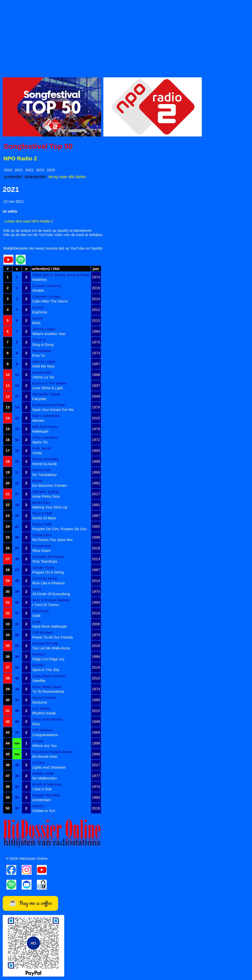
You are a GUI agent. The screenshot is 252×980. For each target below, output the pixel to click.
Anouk (38, 318)
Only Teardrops (45, 561)
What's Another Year (49, 334)
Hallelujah (40, 431)
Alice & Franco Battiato (51, 600)
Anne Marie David (47, 687)
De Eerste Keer (45, 756)
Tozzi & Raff (42, 513)
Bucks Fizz (41, 502)
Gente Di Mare (44, 518)
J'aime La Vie (43, 377)
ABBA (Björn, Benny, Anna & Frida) (61, 275)
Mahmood (40, 611)
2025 (51, 170)
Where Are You (45, 746)
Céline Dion (42, 535)
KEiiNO (38, 665)
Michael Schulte (45, 643)
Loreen (38, 307)
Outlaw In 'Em (44, 811)
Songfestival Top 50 (38, 146)
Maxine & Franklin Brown (53, 752)
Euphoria (40, 312)
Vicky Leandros (45, 437)
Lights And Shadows (49, 767)
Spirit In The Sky (46, 670)
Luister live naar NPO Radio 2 (29, 221)
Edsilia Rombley (46, 459)
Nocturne (40, 702)
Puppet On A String (48, 572)
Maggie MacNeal (46, 795)
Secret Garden (44, 698)
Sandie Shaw (43, 567)
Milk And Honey (45, 427)
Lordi (36, 622)
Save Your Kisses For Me (53, 410)
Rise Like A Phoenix (49, 583)
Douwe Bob (42, 546)
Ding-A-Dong (43, 345)
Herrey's (39, 654)
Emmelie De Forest (48, 557)
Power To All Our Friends (53, 637)
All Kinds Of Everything (51, 594)
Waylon (38, 806)
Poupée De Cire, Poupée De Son (59, 529)
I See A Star (42, 789)
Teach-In (39, 340)
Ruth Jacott (42, 448)
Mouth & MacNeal (47, 784)
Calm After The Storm (50, 301)
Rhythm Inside (44, 713)
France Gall (42, 524)
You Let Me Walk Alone (51, 648)
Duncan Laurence (47, 286)
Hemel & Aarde (45, 464)
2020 (8, 170)
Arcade (38, 290)
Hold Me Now (43, 366)
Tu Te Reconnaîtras (48, 691)
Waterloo (39, 279)
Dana (37, 589)
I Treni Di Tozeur (46, 605)
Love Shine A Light (47, 388)
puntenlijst (13, 177)
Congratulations (45, 735)
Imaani (38, 741)
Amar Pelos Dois (46, 496)
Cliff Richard (42, 633)
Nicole (37, 481)
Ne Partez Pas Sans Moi (52, 540)
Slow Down (41, 550)
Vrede (37, 453)
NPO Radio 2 (20, 159)
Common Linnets (46, 296)
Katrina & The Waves (50, 383)
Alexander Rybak (46, 394)
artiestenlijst (35, 177)
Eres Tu (39, 355)
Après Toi (40, 442)
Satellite (39, 681)
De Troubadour (45, 475)
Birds (36, 323)
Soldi (36, 616)
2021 (19, 170)
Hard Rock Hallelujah (50, 626)
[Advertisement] (126, 37)
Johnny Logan (44, 329)
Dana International (47, 719)
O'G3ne (39, 763)
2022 (29, 170)
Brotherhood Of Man (49, 405)
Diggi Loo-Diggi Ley (48, 659)
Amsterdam (42, 800)
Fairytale (39, 399)
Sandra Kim (42, 372)
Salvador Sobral (45, 492)
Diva (36, 724)
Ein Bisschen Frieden (50, 485)
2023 (40, 170)
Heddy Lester (43, 773)
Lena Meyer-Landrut (49, 676)
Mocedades (42, 351)
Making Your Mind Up (50, 507)
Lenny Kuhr (42, 470)
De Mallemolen (45, 778)
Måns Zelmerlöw (46, 416)
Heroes (38, 420)
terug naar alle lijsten (67, 177)
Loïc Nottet (41, 708)
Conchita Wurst (45, 578)
